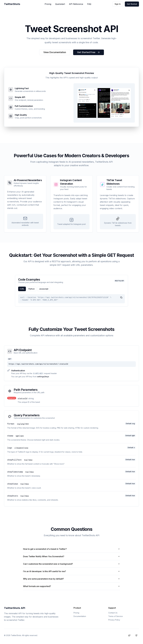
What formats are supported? (71, 586)
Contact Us (113, 613)
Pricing (48, 4)
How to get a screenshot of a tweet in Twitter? (71, 549)
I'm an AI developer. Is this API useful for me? (71, 571)
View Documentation (55, 52)
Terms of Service (116, 616)
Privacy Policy (114, 620)
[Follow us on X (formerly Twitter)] (129, 635)
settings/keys (43, 377)
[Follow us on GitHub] (136, 635)
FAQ (89, 4)
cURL (22, 289)
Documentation (80, 616)
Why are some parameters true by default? (71, 579)
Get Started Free (89, 52)
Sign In (118, 4)
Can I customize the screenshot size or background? (71, 564)
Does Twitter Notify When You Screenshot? (71, 556)
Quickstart (60, 4)
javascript (44, 289)
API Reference (76, 4)
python (32, 289)
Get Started (132, 4)
